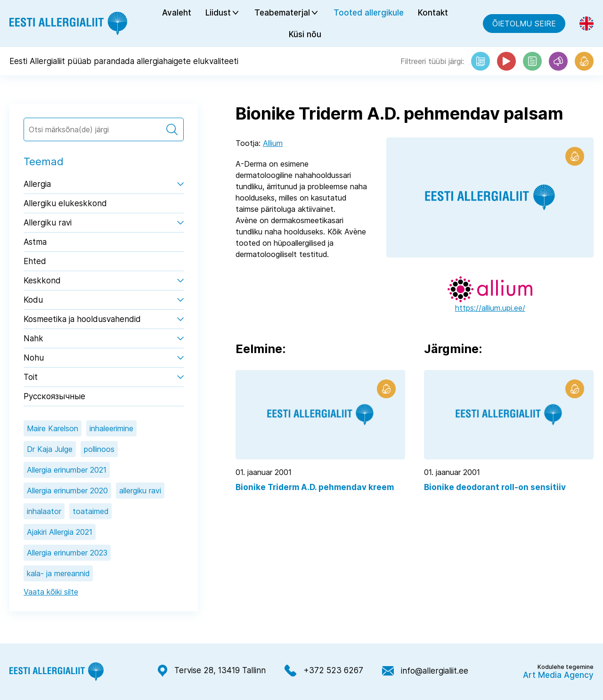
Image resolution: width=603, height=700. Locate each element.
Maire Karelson (53, 428)
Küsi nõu (305, 34)
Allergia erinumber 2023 (67, 553)
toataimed (90, 511)
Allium (273, 143)
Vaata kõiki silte (51, 592)
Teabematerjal (282, 13)
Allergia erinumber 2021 (67, 470)
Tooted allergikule (369, 13)
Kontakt (433, 13)
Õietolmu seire (524, 24)
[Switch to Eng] (587, 24)
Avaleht (177, 13)
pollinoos (99, 449)
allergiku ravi (140, 491)
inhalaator (44, 511)
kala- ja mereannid (58, 573)
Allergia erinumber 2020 (67, 491)
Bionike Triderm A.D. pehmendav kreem (315, 487)
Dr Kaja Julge (50, 449)
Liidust (218, 13)
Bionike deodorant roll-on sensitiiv (495, 487)
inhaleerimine (111, 428)
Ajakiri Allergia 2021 (60, 532)
